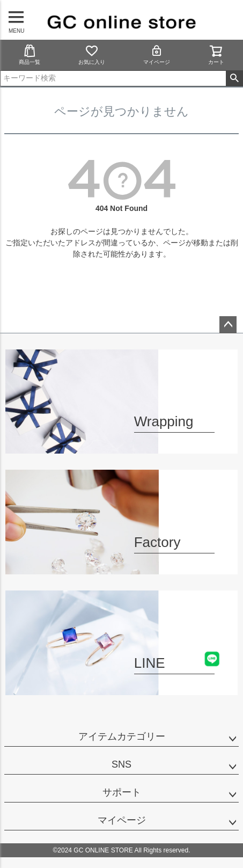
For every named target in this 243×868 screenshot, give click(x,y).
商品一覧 (30, 54)
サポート (122, 792)
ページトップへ (228, 325)
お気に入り (92, 54)
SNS (121, 764)
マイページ (157, 54)
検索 (234, 78)
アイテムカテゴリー (122, 736)
